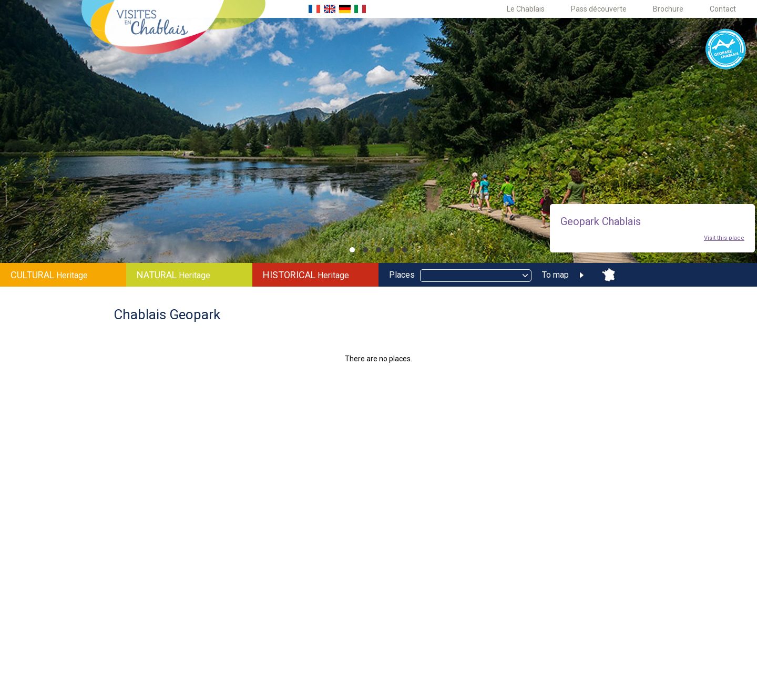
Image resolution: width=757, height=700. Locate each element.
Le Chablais (526, 9)
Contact (723, 9)
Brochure (668, 9)
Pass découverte (599, 9)
